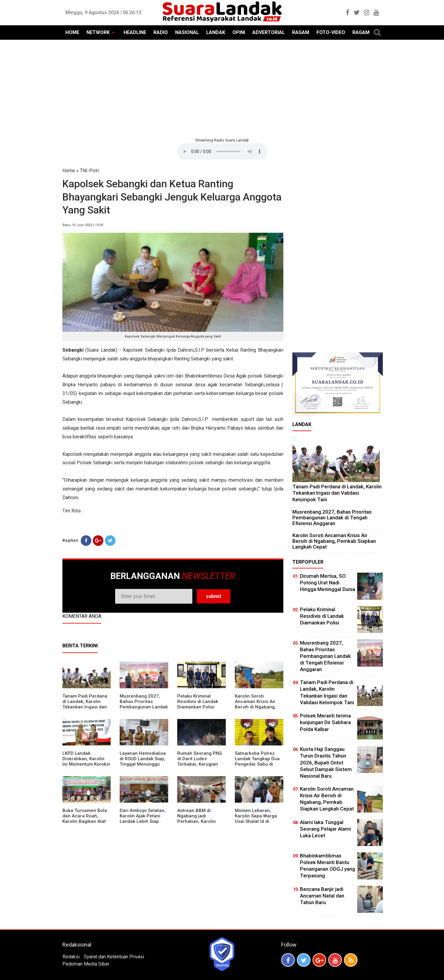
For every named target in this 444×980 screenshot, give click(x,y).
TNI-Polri (90, 171)
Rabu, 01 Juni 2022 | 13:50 (83, 225)
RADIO (161, 32)
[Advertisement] (222, 88)
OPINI (239, 32)
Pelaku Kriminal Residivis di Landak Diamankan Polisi (198, 702)
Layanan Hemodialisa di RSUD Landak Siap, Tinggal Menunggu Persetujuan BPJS (143, 761)
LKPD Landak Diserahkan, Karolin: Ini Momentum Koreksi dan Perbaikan (86, 761)
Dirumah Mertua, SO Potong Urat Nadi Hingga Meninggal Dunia (327, 583)
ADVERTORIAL (269, 32)
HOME (72, 32)
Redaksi (71, 957)
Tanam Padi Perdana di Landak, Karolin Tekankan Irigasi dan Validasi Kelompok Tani (85, 707)
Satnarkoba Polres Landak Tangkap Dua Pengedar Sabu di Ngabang (257, 761)
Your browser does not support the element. (222, 151)
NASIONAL (187, 32)
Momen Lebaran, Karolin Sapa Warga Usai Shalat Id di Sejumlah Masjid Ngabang (256, 821)
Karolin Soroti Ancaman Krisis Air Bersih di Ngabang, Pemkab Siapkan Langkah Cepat (255, 707)
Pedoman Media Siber (86, 964)
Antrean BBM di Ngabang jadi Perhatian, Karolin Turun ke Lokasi (197, 819)
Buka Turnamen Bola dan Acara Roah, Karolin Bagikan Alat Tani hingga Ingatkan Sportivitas (85, 821)
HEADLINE (135, 32)
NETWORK (98, 32)
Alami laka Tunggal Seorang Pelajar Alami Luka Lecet (325, 829)
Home (69, 171)
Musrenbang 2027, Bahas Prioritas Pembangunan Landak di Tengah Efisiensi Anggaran (144, 707)
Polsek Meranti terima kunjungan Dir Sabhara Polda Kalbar (325, 722)
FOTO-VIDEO (331, 32)
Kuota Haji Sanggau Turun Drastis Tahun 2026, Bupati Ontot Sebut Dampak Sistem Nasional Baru (326, 762)
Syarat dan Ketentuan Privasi (114, 957)
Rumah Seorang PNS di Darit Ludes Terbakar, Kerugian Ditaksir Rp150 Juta (200, 761)
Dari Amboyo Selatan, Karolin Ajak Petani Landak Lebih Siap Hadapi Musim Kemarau (143, 821)
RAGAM (301, 32)
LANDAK (216, 32)
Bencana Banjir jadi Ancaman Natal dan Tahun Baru (322, 896)
